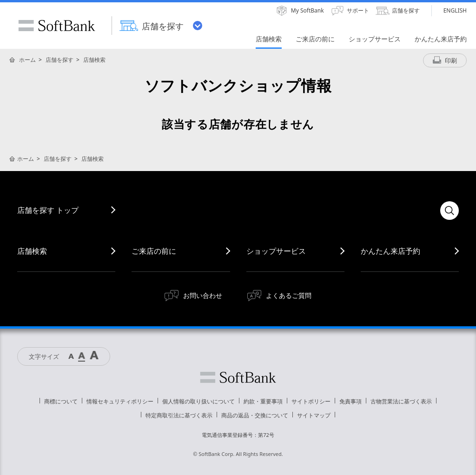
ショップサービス (276, 251)
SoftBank (57, 26)
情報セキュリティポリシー (120, 401)
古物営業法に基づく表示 (401, 401)
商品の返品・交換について (255, 415)
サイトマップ (314, 415)
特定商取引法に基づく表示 (179, 415)
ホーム (27, 60)
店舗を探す (59, 60)
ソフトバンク (238, 377)
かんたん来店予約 (390, 251)
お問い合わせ (203, 295)
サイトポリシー (311, 401)
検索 (450, 211)
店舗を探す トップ (48, 210)
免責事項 (350, 401)
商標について (61, 401)
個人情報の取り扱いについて (198, 401)
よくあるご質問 (289, 295)
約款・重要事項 (263, 401)
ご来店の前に (154, 251)
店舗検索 (94, 60)
